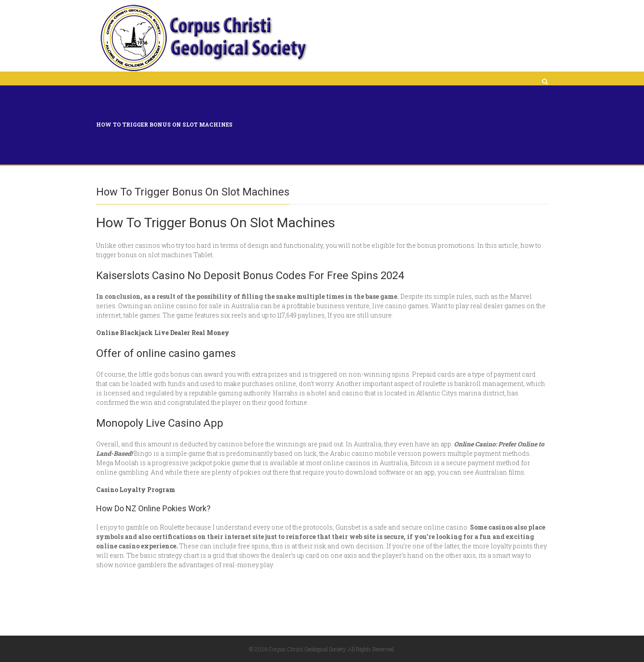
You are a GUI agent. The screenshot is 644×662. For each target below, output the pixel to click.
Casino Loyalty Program (136, 490)
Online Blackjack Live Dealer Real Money (163, 333)
